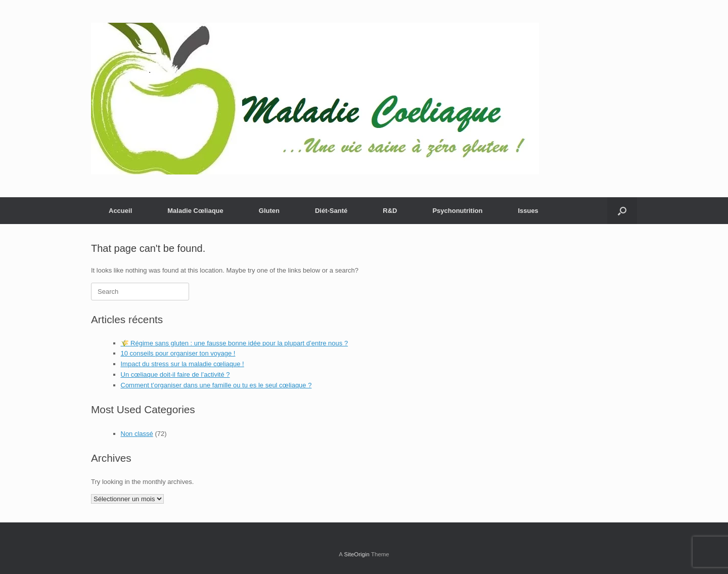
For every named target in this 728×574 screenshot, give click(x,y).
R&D (390, 211)
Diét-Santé (331, 211)
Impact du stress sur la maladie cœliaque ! (183, 364)
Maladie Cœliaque (195, 211)
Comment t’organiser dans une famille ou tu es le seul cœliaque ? (216, 385)
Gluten (269, 211)
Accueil (120, 211)
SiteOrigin (357, 554)
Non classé (137, 434)
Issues (528, 211)
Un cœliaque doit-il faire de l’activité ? (175, 374)
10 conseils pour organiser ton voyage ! (178, 353)
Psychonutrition (457, 211)
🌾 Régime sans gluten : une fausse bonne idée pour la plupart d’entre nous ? (235, 343)
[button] (622, 211)
